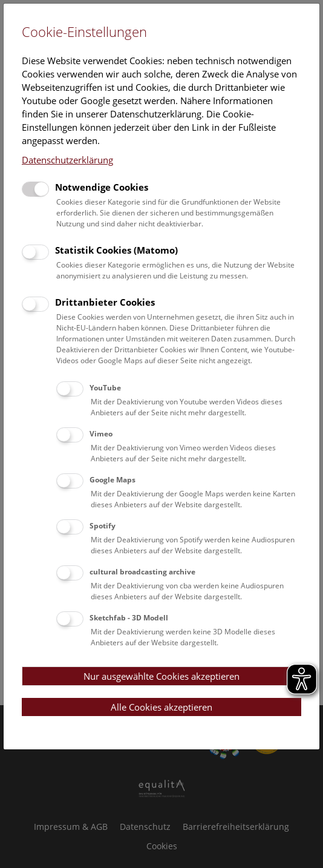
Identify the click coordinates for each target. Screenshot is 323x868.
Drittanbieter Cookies (105, 302)
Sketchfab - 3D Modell (129, 618)
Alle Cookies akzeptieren (161, 707)
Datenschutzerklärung (67, 160)
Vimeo (101, 434)
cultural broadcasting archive (142, 572)
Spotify (103, 526)
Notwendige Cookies (102, 187)
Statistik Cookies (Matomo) (116, 250)
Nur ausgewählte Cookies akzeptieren (161, 676)
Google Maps (113, 480)
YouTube (105, 388)
